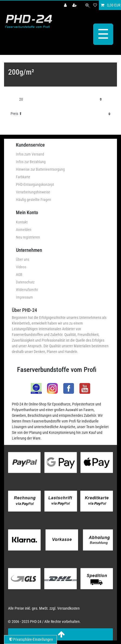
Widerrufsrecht (27, 290)
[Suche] (87, 5)
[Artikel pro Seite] (60, 99)
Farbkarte (23, 177)
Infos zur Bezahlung (31, 162)
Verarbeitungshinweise (33, 192)
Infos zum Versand (30, 154)
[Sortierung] (60, 114)
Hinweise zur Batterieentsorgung (40, 169)
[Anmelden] (66, 5)
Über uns (23, 259)
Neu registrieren (28, 237)
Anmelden (24, 230)
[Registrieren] (75, 5)
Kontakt (22, 222)
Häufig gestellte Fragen (33, 200)
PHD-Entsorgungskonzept (35, 184)
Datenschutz (25, 282)
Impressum (24, 297)
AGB (19, 275)
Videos (21, 267)
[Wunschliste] (95, 5)
